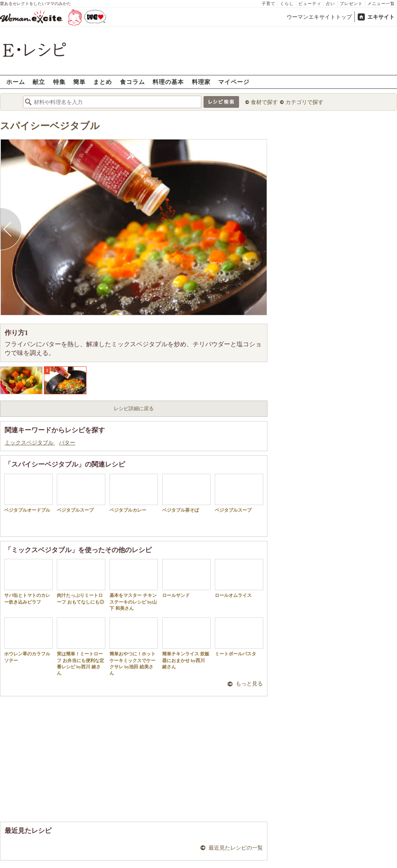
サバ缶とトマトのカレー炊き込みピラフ (28, 581)
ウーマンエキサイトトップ (319, 17)
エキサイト (381, 17)
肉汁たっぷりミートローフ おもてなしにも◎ (81, 581)
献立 (39, 82)
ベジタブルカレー (134, 493)
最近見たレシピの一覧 (236, 848)
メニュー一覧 (381, 4)
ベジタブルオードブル (28, 493)
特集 (59, 82)
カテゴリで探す (304, 102)
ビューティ (310, 4)
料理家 (201, 82)
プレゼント (351, 4)
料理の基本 (168, 82)
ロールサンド (186, 578)
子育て (268, 4)
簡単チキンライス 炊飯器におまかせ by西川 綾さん (186, 643)
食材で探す (264, 102)
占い (331, 4)
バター (67, 443)
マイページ (234, 82)
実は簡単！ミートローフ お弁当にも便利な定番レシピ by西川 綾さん (81, 646)
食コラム (132, 82)
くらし (287, 4)
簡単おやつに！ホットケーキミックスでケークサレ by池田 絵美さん (134, 646)
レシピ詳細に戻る (134, 409)
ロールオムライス (239, 578)
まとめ (103, 82)
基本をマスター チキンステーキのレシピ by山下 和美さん (134, 585)
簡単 (79, 82)
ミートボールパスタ (239, 637)
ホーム (16, 82)
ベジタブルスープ (81, 493)
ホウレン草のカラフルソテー (28, 640)
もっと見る (249, 684)
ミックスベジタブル (30, 443)
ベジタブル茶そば (186, 493)
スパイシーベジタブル (50, 126)
